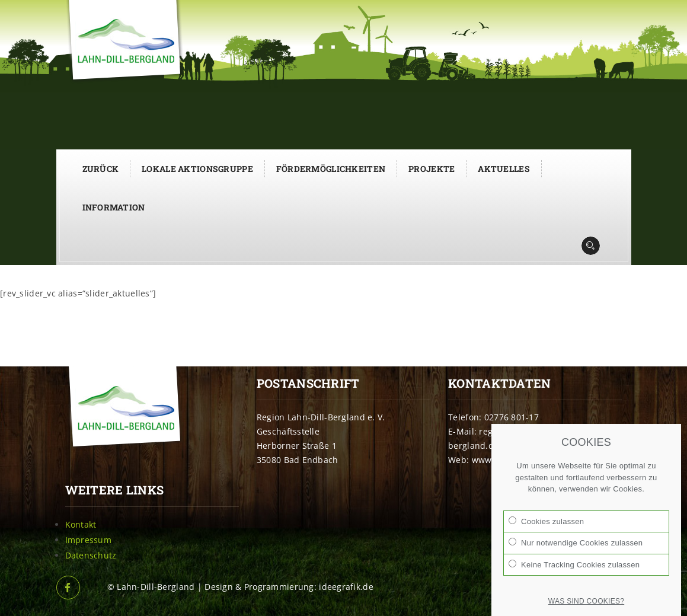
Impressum (89, 540)
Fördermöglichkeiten (331, 169)
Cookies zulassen (546, 521)
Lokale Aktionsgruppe (197, 169)
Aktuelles (504, 169)
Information (114, 207)
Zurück (101, 169)
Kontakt (81, 524)
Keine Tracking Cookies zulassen (574, 564)
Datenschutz (91, 555)
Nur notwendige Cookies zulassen (576, 542)
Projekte (432, 169)
